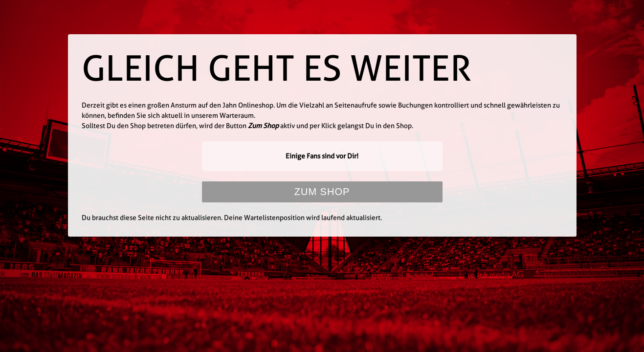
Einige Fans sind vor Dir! (322, 156)
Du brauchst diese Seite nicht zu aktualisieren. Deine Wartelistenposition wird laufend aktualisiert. (232, 218)
